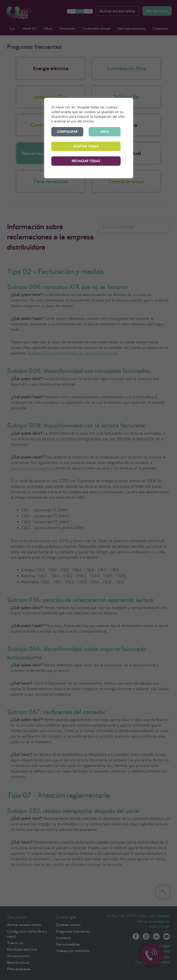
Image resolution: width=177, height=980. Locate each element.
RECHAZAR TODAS (86, 161)
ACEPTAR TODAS (86, 146)
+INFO (105, 132)
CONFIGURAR (67, 132)
